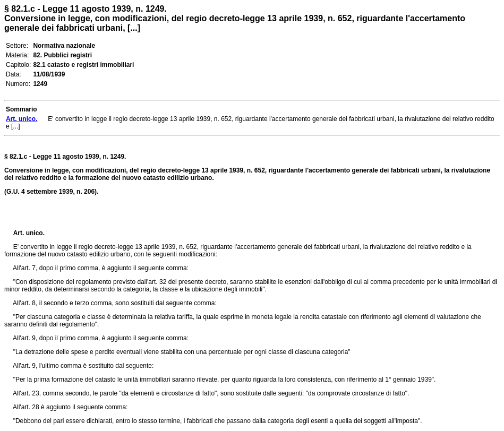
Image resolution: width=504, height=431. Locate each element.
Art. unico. (29, 233)
